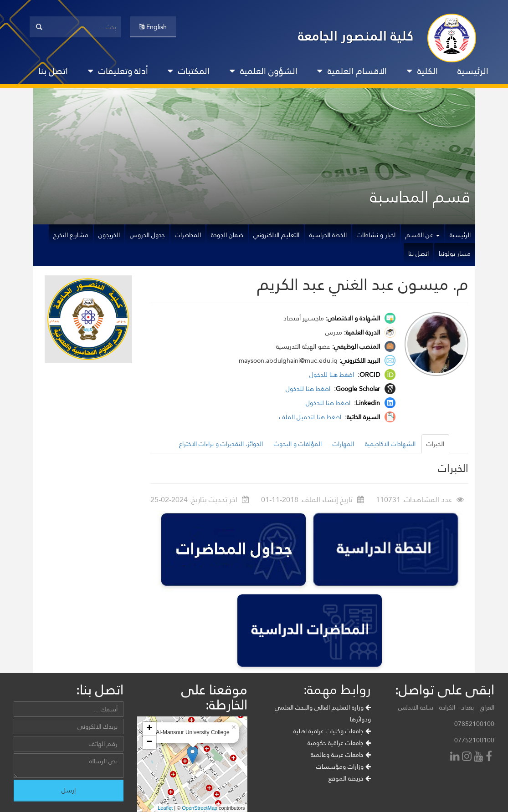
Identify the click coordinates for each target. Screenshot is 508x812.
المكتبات (189, 71)
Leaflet (165, 808)
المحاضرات (188, 235)
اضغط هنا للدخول (333, 375)
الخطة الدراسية (328, 235)
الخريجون (109, 235)
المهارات (343, 444)
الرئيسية (473, 71)
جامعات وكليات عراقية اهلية (332, 731)
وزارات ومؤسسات (344, 766)
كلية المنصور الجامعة (356, 36)
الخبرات (435, 444)
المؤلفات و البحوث (298, 444)
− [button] (149, 742)
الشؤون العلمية (264, 71)
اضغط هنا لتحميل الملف (311, 417)
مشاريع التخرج (71, 235)
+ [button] (149, 729)
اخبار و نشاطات (376, 235)
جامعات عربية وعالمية (341, 755)
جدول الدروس (147, 235)
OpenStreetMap (200, 808)
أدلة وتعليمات (118, 71)
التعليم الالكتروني (276, 235)
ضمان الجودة (227, 235)
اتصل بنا (53, 71)
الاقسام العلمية (352, 71)
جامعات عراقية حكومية (339, 743)
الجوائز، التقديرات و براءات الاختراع (221, 444)
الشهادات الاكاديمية (390, 444)
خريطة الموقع (350, 778)
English (153, 27)
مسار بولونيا (455, 254)
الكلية (422, 71)
